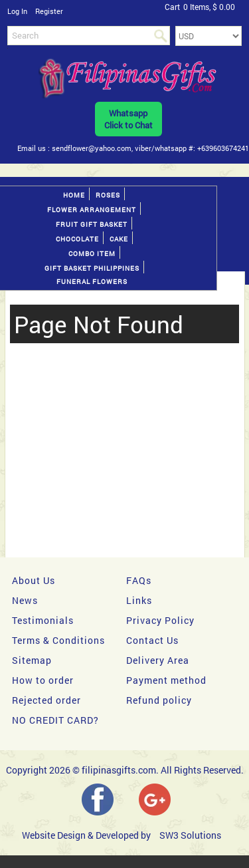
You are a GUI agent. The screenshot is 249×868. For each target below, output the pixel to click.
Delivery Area (158, 660)
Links (139, 600)
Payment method (166, 680)
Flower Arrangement (92, 210)
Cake (119, 239)
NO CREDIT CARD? (55, 720)
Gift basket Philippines (92, 268)
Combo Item (92, 254)
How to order (43, 680)
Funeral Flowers (92, 282)
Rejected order (46, 700)
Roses (108, 195)
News (25, 600)
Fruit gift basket (92, 224)
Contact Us (152, 640)
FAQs (139, 580)
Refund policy (159, 700)
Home (74, 195)
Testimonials (43, 620)
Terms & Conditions (58, 640)
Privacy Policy (160, 620)
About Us (34, 580)
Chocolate (77, 239)
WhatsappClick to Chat (128, 119)
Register (49, 11)
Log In (17, 11)
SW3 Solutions (190, 835)
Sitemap (32, 660)
